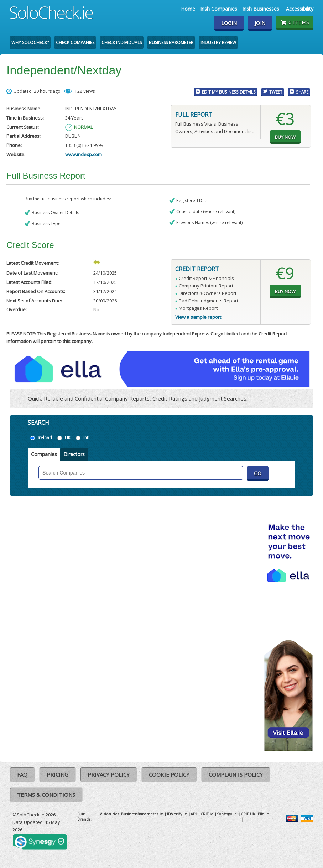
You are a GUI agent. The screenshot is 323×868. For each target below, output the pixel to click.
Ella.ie (263, 814)
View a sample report (198, 317)
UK (68, 438)
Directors (74, 454)
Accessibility (300, 9)
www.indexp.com (84, 154)
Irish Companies (219, 9)
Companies (44, 454)
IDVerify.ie (177, 814)
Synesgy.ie (227, 814)
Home (188, 9)
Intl (86, 438)
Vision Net (109, 814)
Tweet (276, 92)
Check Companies (75, 43)
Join (260, 23)
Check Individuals (122, 43)
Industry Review (218, 43)
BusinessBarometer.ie (142, 814)
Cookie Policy (169, 774)
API (194, 814)
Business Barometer (171, 43)
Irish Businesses (261, 9)
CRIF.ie (207, 814)
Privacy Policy (109, 774)
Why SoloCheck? (30, 43)
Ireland (45, 438)
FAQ (22, 774)
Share (302, 92)
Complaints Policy (236, 774)
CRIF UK (248, 814)
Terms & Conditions (46, 795)
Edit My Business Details (229, 92)
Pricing (58, 774)
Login (229, 23)
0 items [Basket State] (295, 22)
